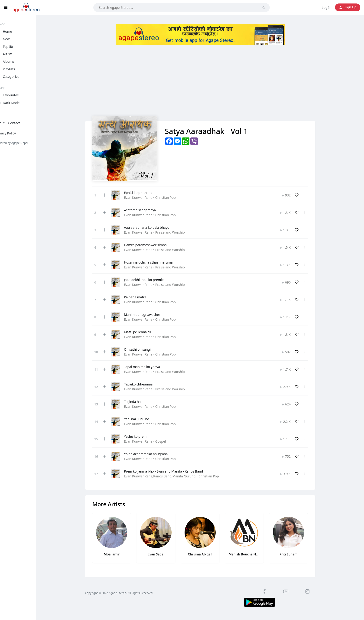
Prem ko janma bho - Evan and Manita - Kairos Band (169, 471)
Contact (24, 123)
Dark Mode (21, 103)
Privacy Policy (16, 133)
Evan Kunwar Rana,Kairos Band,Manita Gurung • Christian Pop (177, 476)
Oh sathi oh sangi (142, 349)
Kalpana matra (140, 297)
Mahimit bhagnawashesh (148, 315)
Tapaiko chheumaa (143, 384)
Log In (327, 8)
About (10, 123)
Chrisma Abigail (205, 554)
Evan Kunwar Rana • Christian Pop (155, 197)
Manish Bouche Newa (249, 554)
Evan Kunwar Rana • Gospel (150, 441)
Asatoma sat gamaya (145, 210)
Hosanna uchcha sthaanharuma (153, 262)
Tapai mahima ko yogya (147, 367)
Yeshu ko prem (140, 436)
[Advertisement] (205, 83)
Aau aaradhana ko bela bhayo (152, 227)
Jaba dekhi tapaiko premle (149, 280)
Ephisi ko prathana (143, 193)
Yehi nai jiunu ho (142, 419)
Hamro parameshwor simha (150, 245)
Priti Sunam (294, 554)
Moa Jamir (117, 554)
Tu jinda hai (138, 402)
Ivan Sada (161, 554)
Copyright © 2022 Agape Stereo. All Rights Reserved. (124, 593)
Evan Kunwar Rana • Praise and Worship (159, 232)
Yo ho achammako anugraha (151, 454)
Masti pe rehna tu (143, 332)
